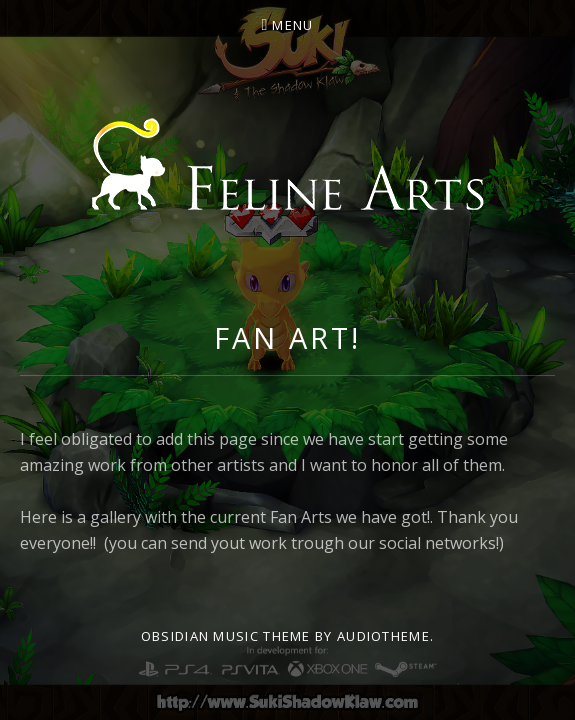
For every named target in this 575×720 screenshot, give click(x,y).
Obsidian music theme (226, 636)
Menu (292, 25)
